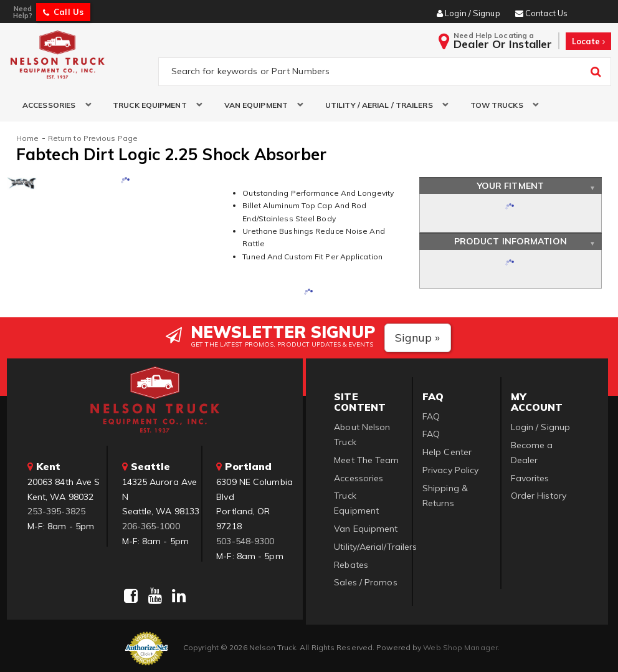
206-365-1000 (151, 526)
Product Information (511, 241)
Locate (588, 41)
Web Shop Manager (460, 647)
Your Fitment (511, 186)
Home (27, 138)
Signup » (418, 338)
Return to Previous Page (93, 138)
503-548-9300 (245, 541)
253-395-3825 (56, 511)
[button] (52, 105)
